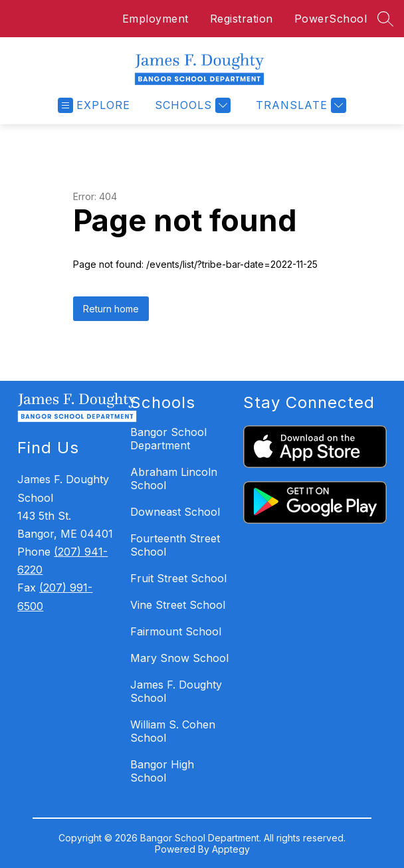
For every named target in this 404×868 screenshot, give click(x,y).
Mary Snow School (179, 658)
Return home (111, 309)
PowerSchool (331, 19)
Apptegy (231, 849)
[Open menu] (94, 105)
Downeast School (175, 512)
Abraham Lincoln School (174, 479)
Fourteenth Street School (175, 545)
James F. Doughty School (176, 691)
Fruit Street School (178, 578)
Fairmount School (176, 631)
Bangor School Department (168, 439)
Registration (242, 19)
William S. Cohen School (173, 731)
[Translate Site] (299, 105)
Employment (155, 19)
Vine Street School (178, 605)
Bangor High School (162, 771)
